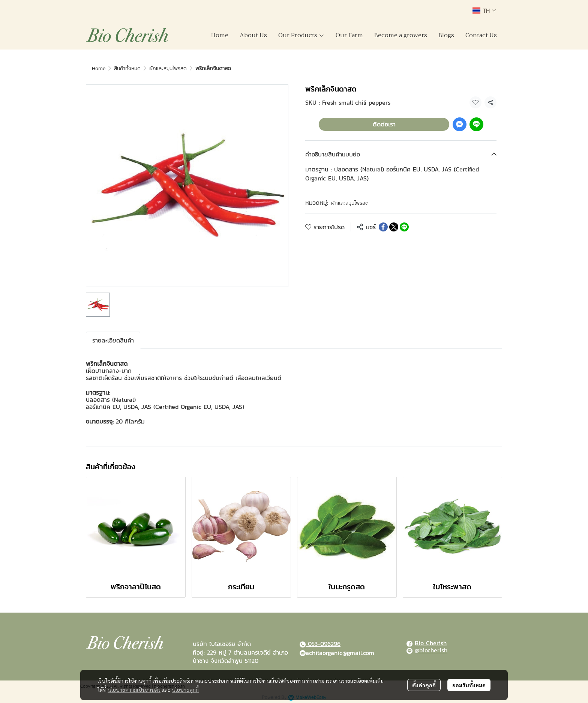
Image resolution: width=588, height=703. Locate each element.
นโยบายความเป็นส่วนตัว (134, 689)
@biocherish (431, 650)
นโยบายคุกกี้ (185, 689)
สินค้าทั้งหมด (127, 68)
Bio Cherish (431, 643)
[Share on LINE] (404, 227)
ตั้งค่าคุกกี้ (424, 685)
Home (99, 68)
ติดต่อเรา (384, 124)
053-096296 (323, 644)
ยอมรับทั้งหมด (469, 685)
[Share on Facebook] (383, 227)
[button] (484, 11)
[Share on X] (394, 227)
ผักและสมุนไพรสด (168, 68)
